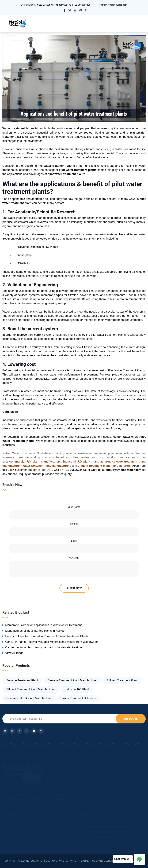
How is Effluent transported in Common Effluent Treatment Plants (47, 636)
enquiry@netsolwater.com (113, 5)
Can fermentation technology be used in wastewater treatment (45, 647)
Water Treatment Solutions (79, 698)
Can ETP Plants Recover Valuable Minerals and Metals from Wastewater (52, 642)
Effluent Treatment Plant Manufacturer (31, 689)
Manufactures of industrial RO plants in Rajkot (34, 631)
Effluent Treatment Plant (122, 680)
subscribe (131, 719)
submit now (74, 588)
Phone (74, 524)
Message (74, 558)
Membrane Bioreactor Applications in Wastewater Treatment (44, 625)
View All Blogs (14, 653)
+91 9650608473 (63, 5)
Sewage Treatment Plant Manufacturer (72, 680)
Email (74, 541)
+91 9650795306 (82, 5)
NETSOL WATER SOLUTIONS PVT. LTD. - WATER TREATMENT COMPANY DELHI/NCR (71, 861)
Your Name (74, 507)
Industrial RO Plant (77, 689)
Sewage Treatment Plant (22, 680)
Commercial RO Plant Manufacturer (29, 698)
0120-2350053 (44, 5)
